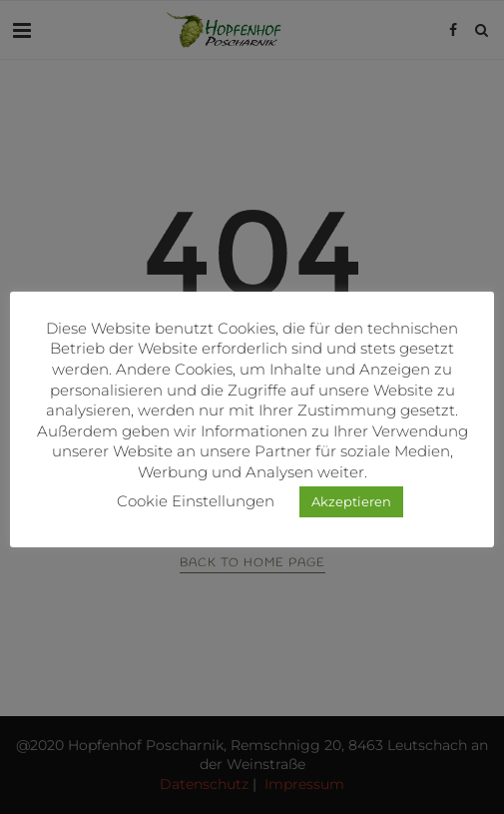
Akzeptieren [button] (351, 501)
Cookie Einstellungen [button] (196, 501)
